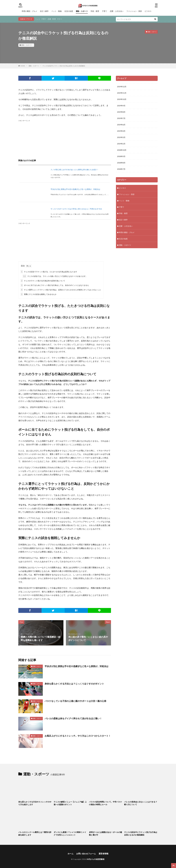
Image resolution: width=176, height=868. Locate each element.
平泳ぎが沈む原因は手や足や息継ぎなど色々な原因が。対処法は (75, 189)
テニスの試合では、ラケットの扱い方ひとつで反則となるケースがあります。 (55, 276)
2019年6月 (121, 125)
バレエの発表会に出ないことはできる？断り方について (141, 803)
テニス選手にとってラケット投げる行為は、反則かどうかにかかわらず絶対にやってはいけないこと (61, 290)
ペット (38, 19)
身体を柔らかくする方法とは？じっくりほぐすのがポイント (74, 684)
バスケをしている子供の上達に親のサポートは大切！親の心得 (75, 701)
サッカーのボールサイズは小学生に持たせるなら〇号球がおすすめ (76, 209)
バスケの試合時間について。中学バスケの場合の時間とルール (105, 803)
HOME (23, 66)
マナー (60, 19)
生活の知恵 (69, 11)
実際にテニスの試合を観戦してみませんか (38, 294)
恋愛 (49, 19)
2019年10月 (122, 99)
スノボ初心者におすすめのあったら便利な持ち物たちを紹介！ (75, 170)
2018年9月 (121, 156)
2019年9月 (121, 106)
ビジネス (148, 11)
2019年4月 (121, 131)
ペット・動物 (56, 11)
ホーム (71, 854)
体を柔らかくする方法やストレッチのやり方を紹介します (35, 803)
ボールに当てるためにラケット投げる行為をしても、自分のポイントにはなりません (55, 285)
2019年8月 (121, 112)
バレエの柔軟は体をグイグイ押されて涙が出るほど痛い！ (73, 718)
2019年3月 (121, 137)
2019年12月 (122, 87)
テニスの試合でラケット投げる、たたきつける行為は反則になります (49, 272)
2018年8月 (121, 163)
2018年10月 (122, 150)
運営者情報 (104, 854)
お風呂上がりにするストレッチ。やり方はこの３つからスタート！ (78, 736)
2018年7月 (121, 169)
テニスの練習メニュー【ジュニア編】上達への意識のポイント (70, 803)
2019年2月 (121, 144)
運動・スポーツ (82, 11)
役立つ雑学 (44, 11)
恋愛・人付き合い (117, 11)
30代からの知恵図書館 (95, 859)
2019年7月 (121, 118)
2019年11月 (122, 93)
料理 (54, 19)
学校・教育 (95, 11)
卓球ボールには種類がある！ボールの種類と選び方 (105, 834)
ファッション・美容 (134, 11)
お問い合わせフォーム (86, 854)
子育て (104, 11)
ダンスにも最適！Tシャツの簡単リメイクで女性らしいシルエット (70, 834)
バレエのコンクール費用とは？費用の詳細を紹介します (35, 834)
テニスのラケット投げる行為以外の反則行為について (43, 281)
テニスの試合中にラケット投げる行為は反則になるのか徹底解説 (64, 66)
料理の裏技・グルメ (29, 11)
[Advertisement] (65, 139)
